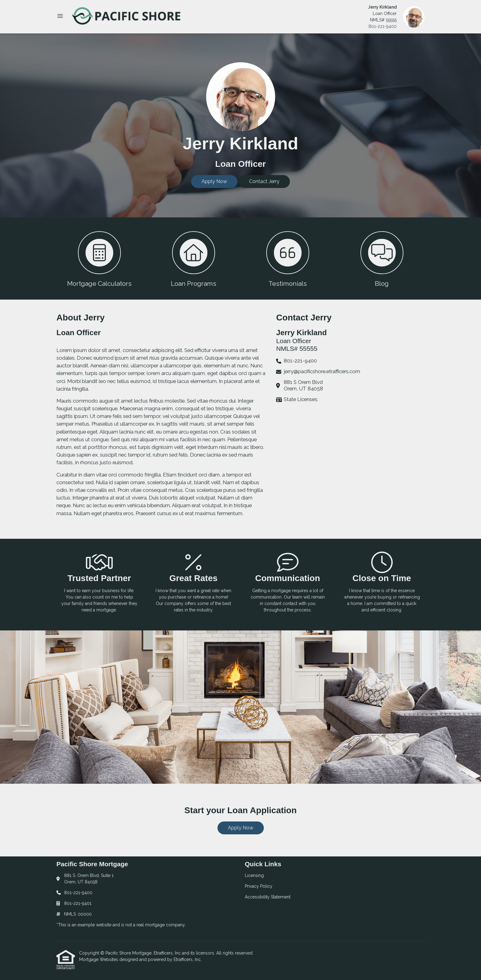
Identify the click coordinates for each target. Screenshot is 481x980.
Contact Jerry (264, 181)
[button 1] (99, 258)
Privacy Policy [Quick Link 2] (259, 886)
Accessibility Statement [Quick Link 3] (268, 897)
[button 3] (288, 258)
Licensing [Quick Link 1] (254, 875)
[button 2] (193, 258)
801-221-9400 (383, 26)
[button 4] (382, 258)
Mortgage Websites (99, 959)
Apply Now (214, 181)
